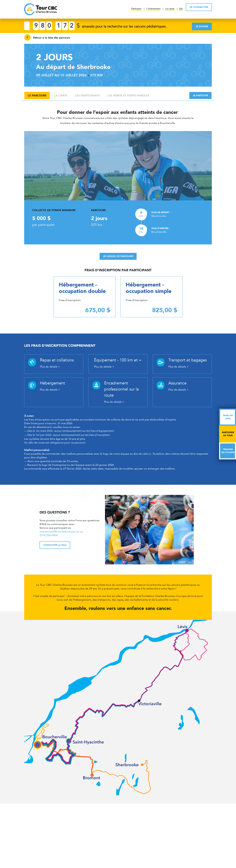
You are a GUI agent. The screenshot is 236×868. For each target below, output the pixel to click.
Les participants (87, 96)
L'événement (153, 9)
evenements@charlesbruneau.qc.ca (61, 532)
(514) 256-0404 (49, 535)
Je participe (200, 95)
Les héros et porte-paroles (128, 96)
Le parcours (37, 96)
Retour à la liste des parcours (47, 38)
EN (181, 9)
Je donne (202, 26)
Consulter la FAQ (55, 545)
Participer (136, 9)
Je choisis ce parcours (118, 256)
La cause (170, 9)
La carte (61, 96)
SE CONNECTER (199, 7)
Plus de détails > (50, 367)
